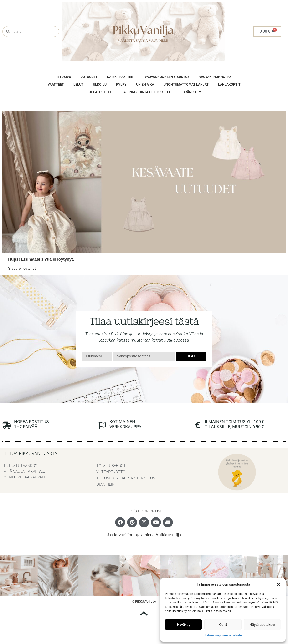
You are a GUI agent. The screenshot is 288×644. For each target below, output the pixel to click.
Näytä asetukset (262, 625)
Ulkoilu (100, 84)
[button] (278, 584)
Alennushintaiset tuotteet (148, 92)
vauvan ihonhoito (215, 77)
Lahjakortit (229, 84)
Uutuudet (89, 77)
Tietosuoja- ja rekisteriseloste (223, 635)
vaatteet (56, 84)
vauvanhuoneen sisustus (167, 77)
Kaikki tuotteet (121, 77)
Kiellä (223, 625)
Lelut (78, 84)
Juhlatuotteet (100, 92)
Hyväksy (184, 625)
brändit (192, 92)
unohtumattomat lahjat (186, 84)
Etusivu (64, 77)
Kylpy (121, 84)
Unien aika (145, 84)
